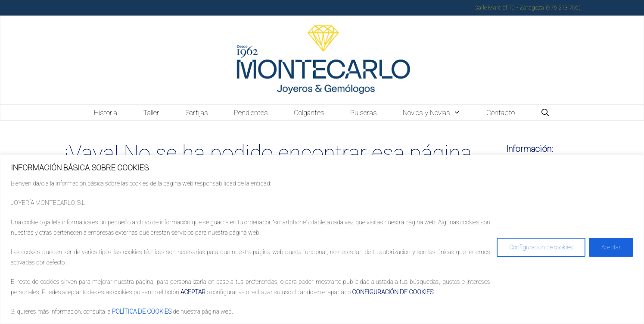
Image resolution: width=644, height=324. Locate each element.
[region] (322, 239)
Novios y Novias (438, 113)
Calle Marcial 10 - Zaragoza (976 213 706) (527, 8)
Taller (151, 113)
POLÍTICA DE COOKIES (142, 311)
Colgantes (309, 113)
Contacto (501, 113)
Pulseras (364, 113)
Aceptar (611, 247)
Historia (106, 113)
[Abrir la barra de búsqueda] (545, 113)
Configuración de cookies (541, 247)
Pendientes (251, 113)
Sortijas (197, 113)
